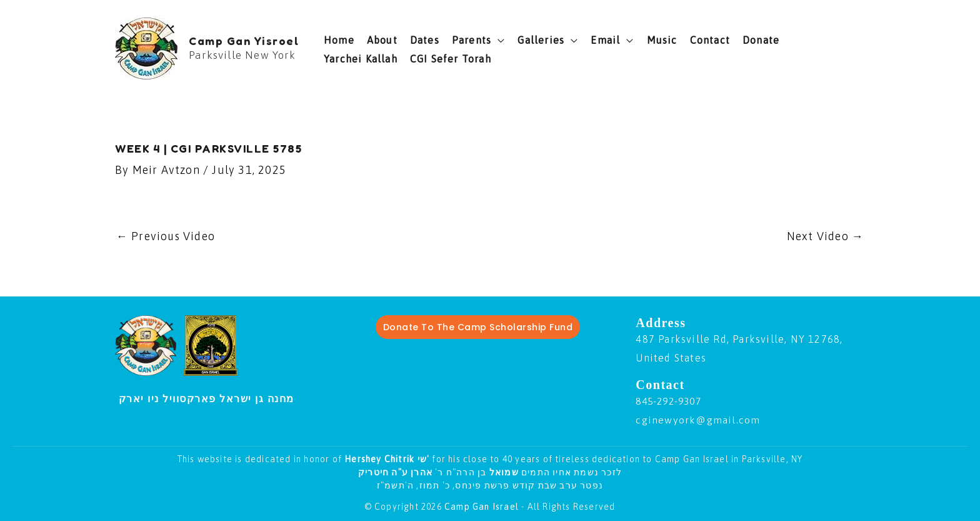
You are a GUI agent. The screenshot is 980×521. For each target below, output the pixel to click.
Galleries (541, 40)
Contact (710, 40)
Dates (425, 40)
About (382, 40)
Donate (761, 40)
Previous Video (166, 236)
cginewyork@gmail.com (698, 420)
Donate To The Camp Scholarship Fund (478, 328)
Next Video (825, 236)
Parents (472, 40)
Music (662, 40)
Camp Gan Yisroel (244, 41)
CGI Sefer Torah (451, 59)
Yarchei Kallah (361, 59)
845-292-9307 (671, 402)
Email (605, 40)
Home (339, 40)
